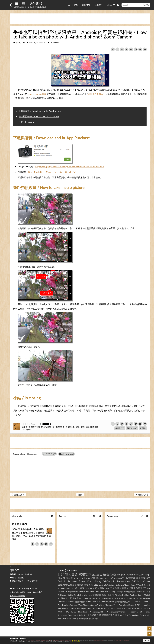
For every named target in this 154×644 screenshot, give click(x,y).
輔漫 (117, 615)
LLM (133, 602)
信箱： (21, 574)
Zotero (82, 581)
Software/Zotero (123, 585)
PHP (114, 595)
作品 (60, 578)
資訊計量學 (106, 595)
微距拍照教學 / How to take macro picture (39, 116)
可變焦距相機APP (97, 94)
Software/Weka (66, 585)
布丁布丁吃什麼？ (29, 3)
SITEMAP (86, 5)
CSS (143, 608)
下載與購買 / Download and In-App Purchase (40, 111)
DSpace (100, 578)
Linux (87, 578)
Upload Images (49, 454)
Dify (139, 605)
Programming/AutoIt (105, 598)
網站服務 (100, 588)
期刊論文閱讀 (110, 575)
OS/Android (40, 43)
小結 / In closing (26, 122)
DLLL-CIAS (98, 585)
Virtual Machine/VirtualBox (111, 605)
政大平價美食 (82, 618)
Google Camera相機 (37, 94)
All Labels (71, 570)
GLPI (122, 615)
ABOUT (98, 5)
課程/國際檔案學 (122, 602)
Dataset (139, 598)
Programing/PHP (97, 612)
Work (106, 608)
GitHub (139, 592)
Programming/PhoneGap (117, 612)
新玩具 (147, 585)
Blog (139, 608)
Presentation (124, 581)
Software (62, 602)
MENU (111, 5)
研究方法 (79, 585)
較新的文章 (18, 495)
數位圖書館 (93, 618)
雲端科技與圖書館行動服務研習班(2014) (130, 588)
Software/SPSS (70, 618)
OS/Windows (110, 585)
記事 (93, 578)
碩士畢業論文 (143, 578)
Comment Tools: (19, 454)
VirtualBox (127, 605)
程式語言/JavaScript (85, 588)
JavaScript (79, 578)
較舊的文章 (142, 495)
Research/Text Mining (140, 612)
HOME (75, 5)
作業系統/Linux (124, 608)
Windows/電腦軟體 (92, 595)
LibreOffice (146, 605)
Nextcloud (83, 612)
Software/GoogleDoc (67, 592)
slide (107, 588)
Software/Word (107, 602)
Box (30, 172)
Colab (148, 608)
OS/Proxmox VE (117, 578)
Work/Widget (137, 585)
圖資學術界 (80, 602)
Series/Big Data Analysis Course (130, 595)
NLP (60, 608)
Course (147, 581)
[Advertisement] (80, 19)
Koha (74, 612)
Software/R (93, 605)
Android (32, 43)
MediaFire (39, 172)
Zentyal (113, 608)
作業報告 (131, 592)
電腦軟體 (85, 574)
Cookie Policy (76, 641)
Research (147, 598)
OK (147, 641)
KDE (67, 612)
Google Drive (72, 172)
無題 (146, 595)
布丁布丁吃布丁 (30, 424)
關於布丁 (120, 428)
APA (134, 608)
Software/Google (79, 608)
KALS (60, 612)
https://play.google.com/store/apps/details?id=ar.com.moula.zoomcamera (70, 167)
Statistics (79, 595)
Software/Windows (66, 588)
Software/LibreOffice (85, 592)
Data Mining (94, 581)
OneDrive (58, 172)
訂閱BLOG (132, 428)
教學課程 (92, 615)
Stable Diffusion (80, 615)
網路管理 (68, 578)
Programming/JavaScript (138, 575)
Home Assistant (88, 598)
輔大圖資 (71, 574)
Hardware (96, 602)
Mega (49, 172)
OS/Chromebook (132, 615)
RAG (116, 598)
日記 (61, 574)
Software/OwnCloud (79, 605)
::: (69, 5)
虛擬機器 (89, 585)
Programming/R (125, 598)
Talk (106, 578)
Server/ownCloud (65, 615)
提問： (17, 577)
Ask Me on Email (67, 454)
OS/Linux (137, 581)
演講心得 (71, 595)
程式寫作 (131, 578)
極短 (134, 605)
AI (134, 598)
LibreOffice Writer (103, 592)
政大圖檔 (97, 575)
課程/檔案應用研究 (106, 615)
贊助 (143, 428)
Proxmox (72, 581)
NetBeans (66, 608)
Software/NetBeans (95, 608)
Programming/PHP (119, 592)
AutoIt (88, 602)
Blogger (121, 575)
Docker (63, 595)
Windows (70, 602)
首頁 (80, 495)
